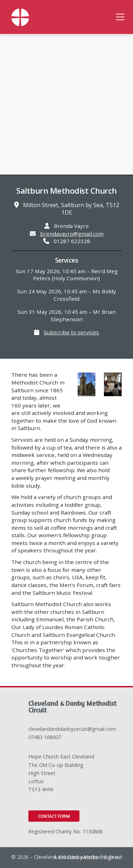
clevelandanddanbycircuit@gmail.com (72, 729)
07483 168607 (45, 737)
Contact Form (54, 816)
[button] (120, 17)
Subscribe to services (71, 332)
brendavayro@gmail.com (72, 234)
